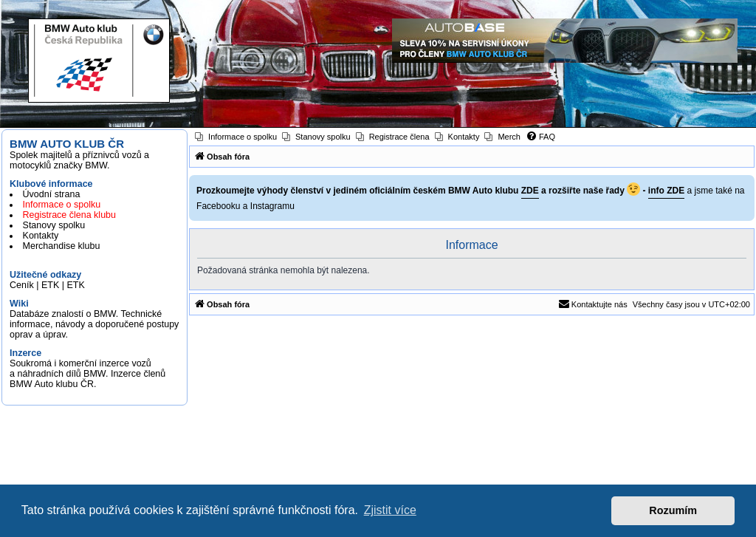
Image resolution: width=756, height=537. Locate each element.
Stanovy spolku (54, 225)
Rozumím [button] (673, 510)
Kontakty (41, 236)
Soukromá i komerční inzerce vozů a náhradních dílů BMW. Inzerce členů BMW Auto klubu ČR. (87, 374)
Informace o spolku (62, 205)
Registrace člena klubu (69, 215)
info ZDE (666, 191)
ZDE (530, 191)
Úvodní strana (52, 194)
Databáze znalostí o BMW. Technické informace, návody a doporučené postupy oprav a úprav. (94, 324)
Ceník (22, 285)
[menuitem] (236, 137)
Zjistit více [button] (390, 510)
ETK (50, 285)
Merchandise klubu (62, 246)
